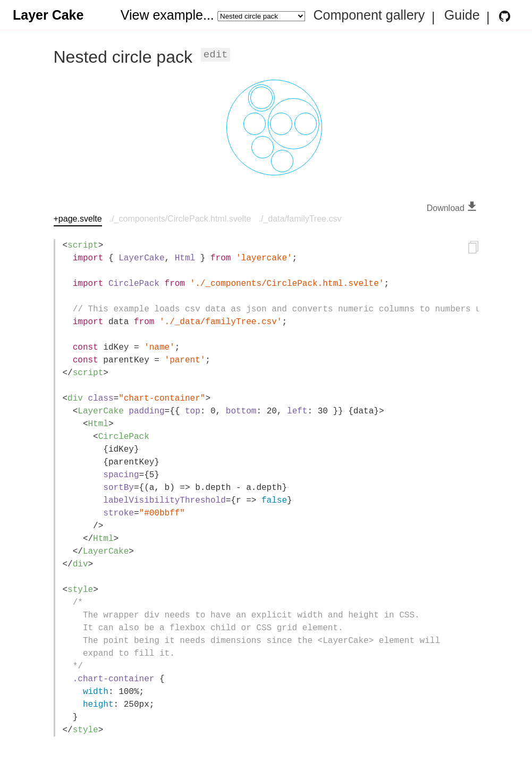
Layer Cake (48, 15)
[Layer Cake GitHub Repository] (505, 16)
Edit (216, 55)
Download (453, 208)
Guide (462, 15)
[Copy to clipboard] (474, 249)
